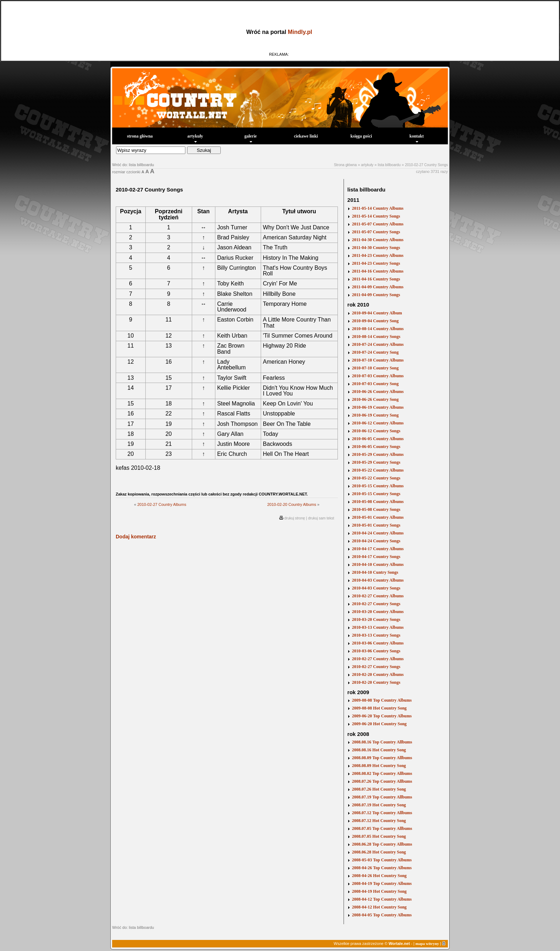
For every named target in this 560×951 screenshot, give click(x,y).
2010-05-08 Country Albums (378, 502)
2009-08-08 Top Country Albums (382, 700)
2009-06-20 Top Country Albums (382, 716)
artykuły (195, 138)
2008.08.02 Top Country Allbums (382, 773)
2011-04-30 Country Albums (378, 240)
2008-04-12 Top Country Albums (382, 899)
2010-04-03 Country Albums (378, 580)
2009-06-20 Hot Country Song (379, 724)
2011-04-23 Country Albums (378, 255)
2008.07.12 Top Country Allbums (382, 813)
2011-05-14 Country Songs (376, 216)
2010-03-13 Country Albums (378, 627)
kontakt (416, 138)
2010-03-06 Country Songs (376, 651)
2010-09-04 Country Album (377, 313)
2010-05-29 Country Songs (376, 462)
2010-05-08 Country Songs (376, 509)
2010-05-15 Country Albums (378, 486)
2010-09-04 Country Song (376, 321)
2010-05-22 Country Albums (378, 470)
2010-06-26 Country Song (376, 399)
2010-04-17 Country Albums (378, 549)
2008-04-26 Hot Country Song (379, 876)
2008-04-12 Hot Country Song (379, 907)
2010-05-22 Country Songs (376, 478)
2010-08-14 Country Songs (376, 337)
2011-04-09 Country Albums (378, 287)
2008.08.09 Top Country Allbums (382, 758)
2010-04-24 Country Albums (378, 533)
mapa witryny (427, 943)
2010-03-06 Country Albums (378, 643)
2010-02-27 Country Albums (162, 504)
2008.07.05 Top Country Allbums (382, 828)
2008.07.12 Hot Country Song (379, 821)
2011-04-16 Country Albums (378, 271)
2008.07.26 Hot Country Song (379, 789)
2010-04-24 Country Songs (376, 541)
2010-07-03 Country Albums (378, 376)
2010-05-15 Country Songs (376, 494)
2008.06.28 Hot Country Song (379, 852)
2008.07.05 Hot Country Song (379, 836)
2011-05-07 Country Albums (378, 224)
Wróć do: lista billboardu (133, 165)
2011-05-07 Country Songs (376, 232)
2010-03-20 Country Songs (376, 619)
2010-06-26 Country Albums (378, 392)
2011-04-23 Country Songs (376, 263)
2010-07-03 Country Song (376, 384)
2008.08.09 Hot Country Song (379, 766)
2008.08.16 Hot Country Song (379, 750)
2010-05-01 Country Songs (376, 525)
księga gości (361, 136)
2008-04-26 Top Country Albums (382, 868)
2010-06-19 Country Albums (378, 407)
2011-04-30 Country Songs (376, 248)
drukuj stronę (295, 518)
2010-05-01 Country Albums (378, 517)
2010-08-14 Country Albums (378, 329)
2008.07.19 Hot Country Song (379, 805)
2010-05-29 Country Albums (378, 454)
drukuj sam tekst (321, 518)
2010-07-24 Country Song (376, 352)
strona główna (140, 136)
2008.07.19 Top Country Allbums (382, 797)
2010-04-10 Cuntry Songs (375, 572)
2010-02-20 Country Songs (376, 682)
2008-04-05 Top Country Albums (382, 915)
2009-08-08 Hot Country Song (379, 708)
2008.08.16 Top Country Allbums (382, 742)
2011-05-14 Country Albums (378, 208)
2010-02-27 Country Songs (426, 165)
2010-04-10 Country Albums (378, 564)
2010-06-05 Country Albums (378, 439)
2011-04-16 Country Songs (376, 279)
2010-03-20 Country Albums (378, 612)
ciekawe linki (306, 136)
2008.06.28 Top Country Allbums (382, 844)
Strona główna (345, 165)
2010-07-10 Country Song (376, 368)
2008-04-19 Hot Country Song (379, 891)
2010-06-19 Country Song (376, 415)
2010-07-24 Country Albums (378, 344)
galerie (251, 138)
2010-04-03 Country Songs (376, 588)
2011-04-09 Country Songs (376, 295)
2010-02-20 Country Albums (292, 504)
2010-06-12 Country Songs (376, 431)
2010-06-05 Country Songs (376, 447)
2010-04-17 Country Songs (376, 557)
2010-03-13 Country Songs (376, 635)
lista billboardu (389, 165)
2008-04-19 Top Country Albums (382, 883)
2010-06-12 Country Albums (378, 423)
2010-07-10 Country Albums (378, 360)
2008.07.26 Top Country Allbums (382, 781)
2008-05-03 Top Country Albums (382, 860)
